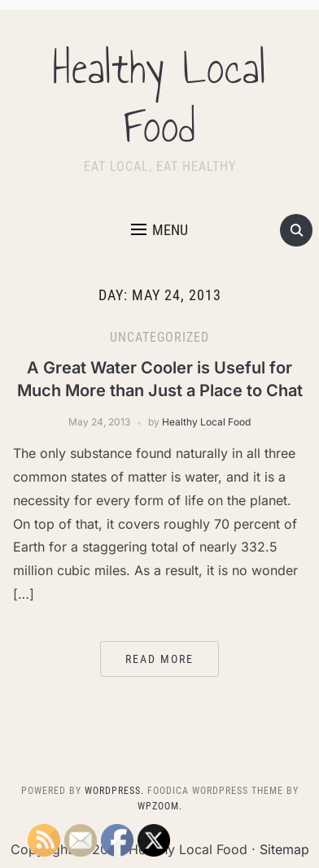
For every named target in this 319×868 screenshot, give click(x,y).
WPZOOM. (160, 806)
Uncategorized (159, 337)
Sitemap (284, 849)
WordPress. (114, 791)
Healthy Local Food (159, 98)
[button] (159, 230)
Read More (159, 659)
